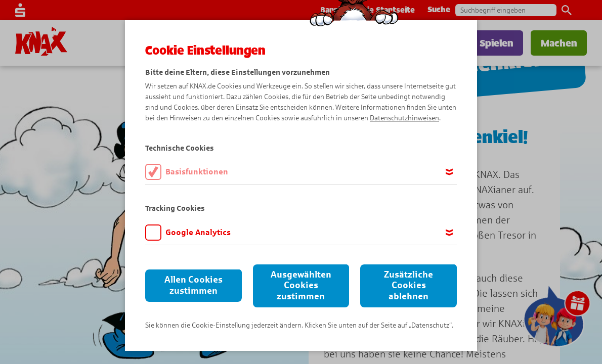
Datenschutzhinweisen (404, 118)
